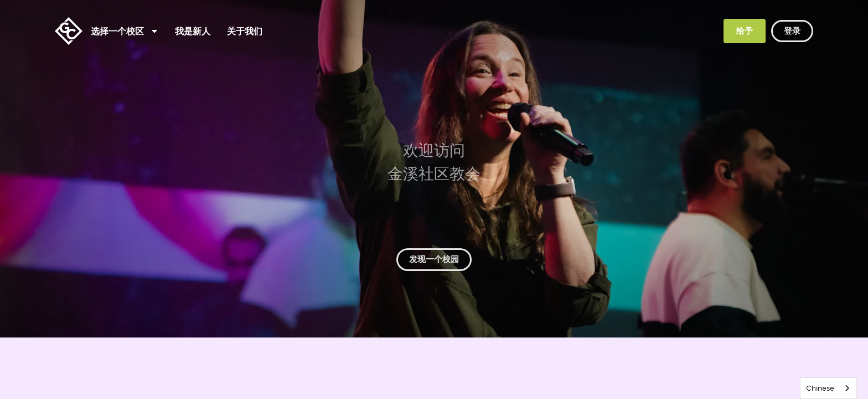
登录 (792, 31)
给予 (745, 31)
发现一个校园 (434, 259)
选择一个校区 (124, 31)
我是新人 (193, 31)
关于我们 (245, 31)
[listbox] (828, 388)
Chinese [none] (820, 388)
